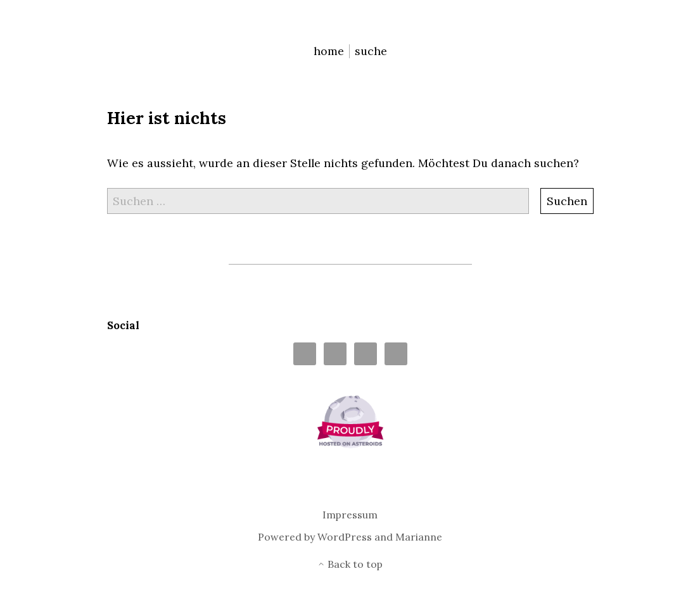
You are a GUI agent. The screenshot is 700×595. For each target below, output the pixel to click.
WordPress (345, 537)
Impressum (350, 515)
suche (371, 51)
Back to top (350, 564)
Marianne (419, 537)
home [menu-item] (329, 51)
